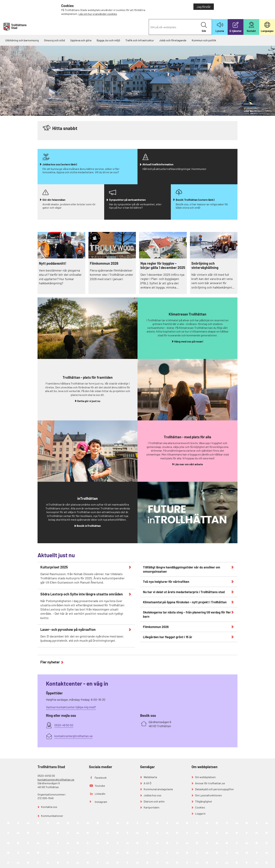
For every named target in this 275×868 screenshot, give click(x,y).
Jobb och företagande (173, 40)
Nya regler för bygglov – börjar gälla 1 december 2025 (163, 265)
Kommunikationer (52, 816)
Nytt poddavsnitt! (53, 263)
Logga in (200, 813)
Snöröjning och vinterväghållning (205, 265)
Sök (204, 27)
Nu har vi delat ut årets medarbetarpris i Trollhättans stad (184, 592)
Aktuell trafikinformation (158, 164)
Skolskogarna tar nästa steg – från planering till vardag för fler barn (187, 614)
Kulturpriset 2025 (54, 567)
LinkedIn (100, 794)
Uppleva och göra (81, 40)
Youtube (100, 786)
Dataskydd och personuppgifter (214, 789)
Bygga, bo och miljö (108, 40)
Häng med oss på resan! (189, 341)
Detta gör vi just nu (89, 401)
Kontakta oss (49, 807)
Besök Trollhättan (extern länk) (195, 200)
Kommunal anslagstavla (158, 789)
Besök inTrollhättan (89, 526)
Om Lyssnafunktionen (208, 795)
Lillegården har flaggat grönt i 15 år (168, 637)
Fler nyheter (50, 662)
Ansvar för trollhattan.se (210, 783)
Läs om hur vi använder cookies (98, 14)
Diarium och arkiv (154, 801)
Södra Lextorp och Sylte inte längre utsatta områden (82, 594)
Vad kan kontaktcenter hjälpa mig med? (71, 707)
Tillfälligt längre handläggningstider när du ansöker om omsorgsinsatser (182, 569)
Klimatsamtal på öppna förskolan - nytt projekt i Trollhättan (185, 602)
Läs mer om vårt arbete (189, 464)
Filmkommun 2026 (104, 263)
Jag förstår (204, 7)
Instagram (101, 802)
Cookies (200, 807)
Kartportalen (152, 807)
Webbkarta (150, 777)
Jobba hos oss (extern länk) (60, 164)
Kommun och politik (204, 40)
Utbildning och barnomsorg (22, 40)
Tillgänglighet (204, 801)
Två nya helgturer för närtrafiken (166, 582)
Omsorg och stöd (54, 40)
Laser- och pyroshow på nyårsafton (68, 629)
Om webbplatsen (205, 777)
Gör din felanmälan (54, 200)
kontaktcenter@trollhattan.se (56, 779)
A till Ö (147, 783)
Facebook (101, 778)
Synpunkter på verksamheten (127, 200)
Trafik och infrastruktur (140, 40)
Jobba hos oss (152, 795)
